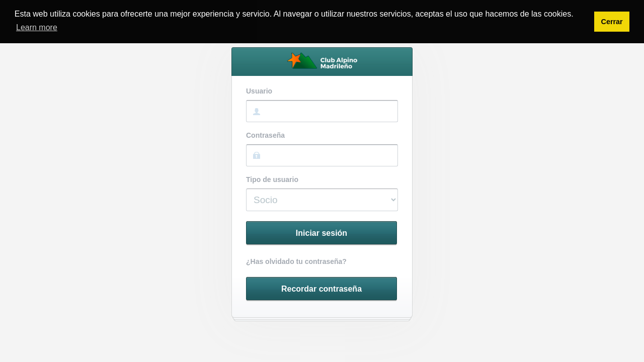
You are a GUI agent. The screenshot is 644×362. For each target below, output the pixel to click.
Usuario (259, 91)
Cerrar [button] (612, 22)
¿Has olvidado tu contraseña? (296, 262)
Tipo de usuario (272, 180)
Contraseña (265, 135)
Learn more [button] (37, 27)
